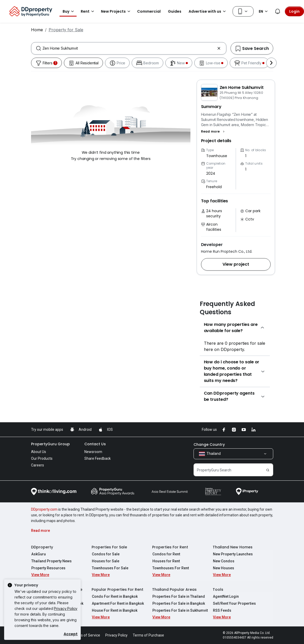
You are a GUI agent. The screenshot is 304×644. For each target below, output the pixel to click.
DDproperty (42, 547)
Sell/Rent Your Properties (234, 603)
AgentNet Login (226, 596)
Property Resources (48, 568)
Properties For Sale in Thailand (178, 596)
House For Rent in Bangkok (114, 610)
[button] (214, 132)
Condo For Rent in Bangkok (114, 596)
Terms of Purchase (148, 635)
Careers (38, 465)
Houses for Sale (105, 561)
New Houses (223, 568)
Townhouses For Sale (110, 568)
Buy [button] (69, 11)
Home (37, 30)
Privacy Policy (66, 608)
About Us (39, 452)
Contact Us (95, 444)
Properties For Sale (109, 547)
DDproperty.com (44, 509)
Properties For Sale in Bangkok (178, 603)
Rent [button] (88, 11)
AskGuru (38, 554)
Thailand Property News (51, 561)
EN (264, 11)
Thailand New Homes (233, 547)
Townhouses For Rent (170, 568)
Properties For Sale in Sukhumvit (180, 610)
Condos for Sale (105, 554)
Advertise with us (208, 11)
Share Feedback (98, 458)
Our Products (42, 458)
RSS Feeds (222, 610)
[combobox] (129, 48)
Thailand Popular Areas (174, 589)
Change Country (209, 444)
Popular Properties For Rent (117, 589)
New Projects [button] (116, 11)
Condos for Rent (166, 554)
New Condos (223, 561)
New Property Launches (233, 554)
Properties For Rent (170, 547)
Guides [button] (175, 11)
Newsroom (93, 452)
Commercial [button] (149, 11)
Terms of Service (86, 635)
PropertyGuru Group (50, 444)
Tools (218, 589)
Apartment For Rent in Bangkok (118, 603)
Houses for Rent (166, 561)
